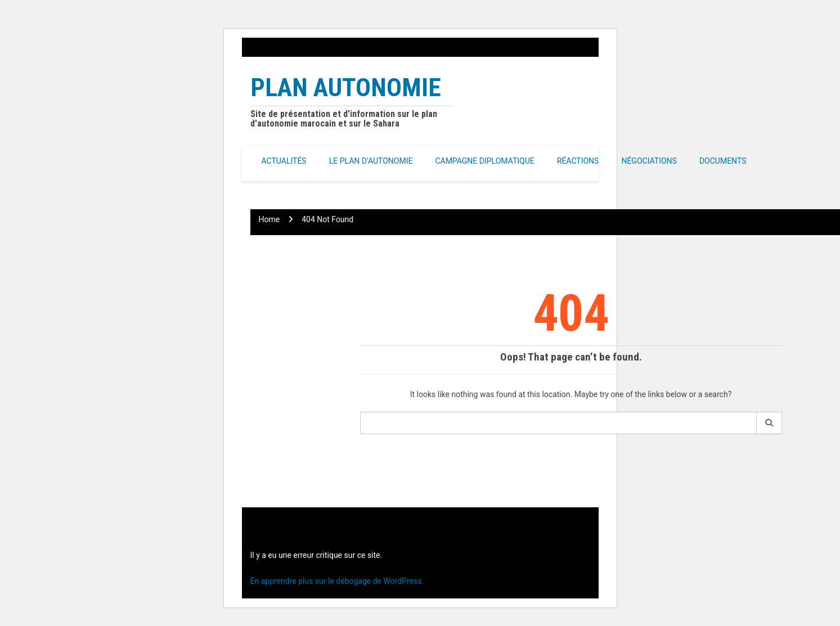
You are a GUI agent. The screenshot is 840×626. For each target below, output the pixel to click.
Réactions (578, 161)
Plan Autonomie (346, 87)
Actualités (284, 161)
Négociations (649, 161)
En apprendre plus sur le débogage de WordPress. (337, 581)
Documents (723, 161)
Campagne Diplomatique (484, 161)
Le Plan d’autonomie (371, 161)
